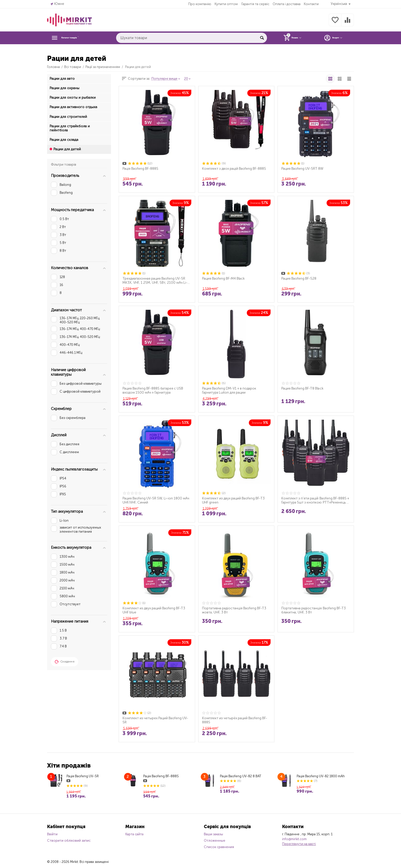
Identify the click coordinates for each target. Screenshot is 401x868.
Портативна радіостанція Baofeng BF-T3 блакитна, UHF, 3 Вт (315, 610)
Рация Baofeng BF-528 (299, 278)
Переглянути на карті (299, 844)
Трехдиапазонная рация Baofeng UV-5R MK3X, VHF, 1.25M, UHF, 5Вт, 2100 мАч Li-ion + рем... (155, 280)
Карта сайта (134, 834)
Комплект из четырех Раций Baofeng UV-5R (157, 720)
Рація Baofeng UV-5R (83, 776)
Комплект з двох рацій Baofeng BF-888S (235, 168)
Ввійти (52, 834)
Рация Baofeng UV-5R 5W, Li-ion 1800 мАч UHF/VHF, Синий (154, 500)
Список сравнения (219, 847)
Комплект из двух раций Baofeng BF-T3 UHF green (235, 500)
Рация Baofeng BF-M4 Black (225, 278)
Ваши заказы (213, 834)
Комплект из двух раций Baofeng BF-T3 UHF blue (155, 610)
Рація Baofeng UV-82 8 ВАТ (241, 776)
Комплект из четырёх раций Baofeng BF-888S (236, 720)
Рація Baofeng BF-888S (141, 168)
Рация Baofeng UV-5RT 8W (303, 168)
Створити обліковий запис (69, 841)
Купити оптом (226, 4)
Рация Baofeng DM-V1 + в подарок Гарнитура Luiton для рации (231, 390)
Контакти (311, 4)
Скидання (65, 662)
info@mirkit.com (294, 839)
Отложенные (215, 841)
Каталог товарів (78, 38)
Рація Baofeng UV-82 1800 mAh (321, 776)
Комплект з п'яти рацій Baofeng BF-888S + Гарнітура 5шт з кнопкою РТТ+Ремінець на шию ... (315, 500)
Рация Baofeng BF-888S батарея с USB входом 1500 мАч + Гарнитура (154, 390)
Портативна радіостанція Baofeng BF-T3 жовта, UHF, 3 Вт (236, 610)
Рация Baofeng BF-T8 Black (303, 388)
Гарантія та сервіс (255, 4)
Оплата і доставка (286, 4)
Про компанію (199, 4)
